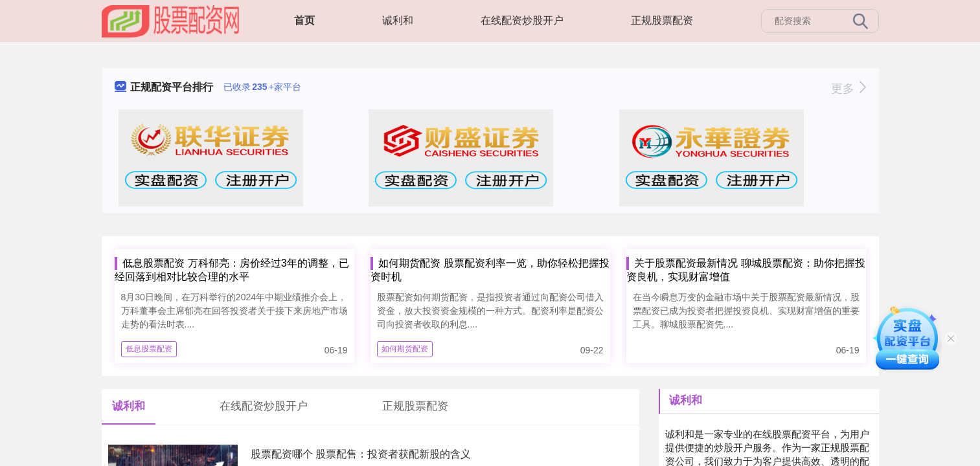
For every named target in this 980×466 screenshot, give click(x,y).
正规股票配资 (662, 20)
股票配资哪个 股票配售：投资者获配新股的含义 (361, 454)
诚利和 (398, 20)
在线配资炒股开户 (522, 20)
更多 (848, 89)
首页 (304, 20)
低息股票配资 (149, 349)
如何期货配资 (405, 349)
